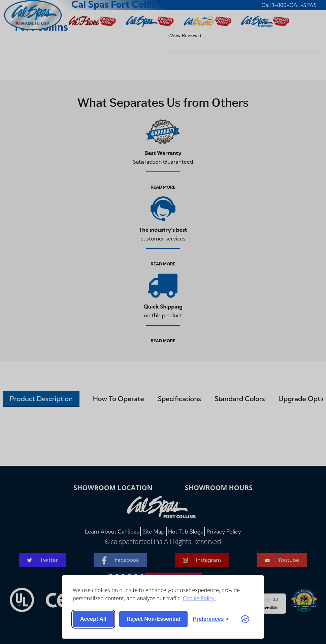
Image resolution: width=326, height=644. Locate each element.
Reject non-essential (153, 619)
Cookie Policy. (199, 598)
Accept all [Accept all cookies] (93, 619)
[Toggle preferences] (211, 619)
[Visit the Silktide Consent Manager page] (245, 619)
